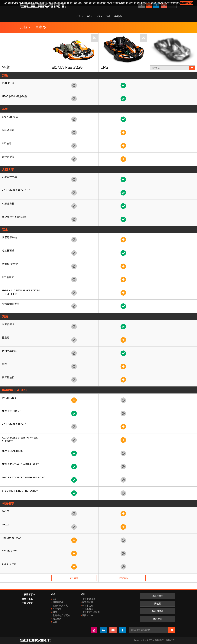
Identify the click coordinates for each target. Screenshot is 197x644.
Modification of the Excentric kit (24, 477)
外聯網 (158, 619)
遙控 (5, 364)
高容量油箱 (8, 377)
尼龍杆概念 (8, 324)
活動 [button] (99, 16)
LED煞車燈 (8, 277)
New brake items (13, 451)
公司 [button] (90, 16)
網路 (55, 612)
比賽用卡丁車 (28, 595)
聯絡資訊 (118, 16)
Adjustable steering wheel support (20, 439)
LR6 (104, 67)
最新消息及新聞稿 (61, 615)
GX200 (6, 525)
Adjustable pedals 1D (16, 190)
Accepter (187, 3)
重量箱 (6, 338)
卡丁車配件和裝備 (91, 612)
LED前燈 (7, 143)
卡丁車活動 (88, 606)
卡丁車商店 (88, 609)
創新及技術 (58, 602)
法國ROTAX (88, 615)
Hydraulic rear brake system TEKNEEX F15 (21, 292)
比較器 (158, 604)
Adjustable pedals (14, 424)
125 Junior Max (12, 538)
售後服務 (57, 609)
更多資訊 (74, 578)
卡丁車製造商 (89, 599)
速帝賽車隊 (88, 602)
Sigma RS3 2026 (67, 67)
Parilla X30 (9, 564)
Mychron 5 (9, 398)
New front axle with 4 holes (21, 464)
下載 (108, 16)
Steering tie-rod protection (20, 491)
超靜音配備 (8, 157)
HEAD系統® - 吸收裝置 (15, 96)
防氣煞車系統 (9, 237)
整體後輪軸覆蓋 (11, 304)
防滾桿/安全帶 (10, 264)
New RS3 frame (12, 411)
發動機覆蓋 (8, 251)
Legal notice (140, 640)
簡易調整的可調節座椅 (14, 217)
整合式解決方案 (60, 606)
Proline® (8, 83)
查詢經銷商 (158, 596)
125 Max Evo (10, 551)
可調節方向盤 (9, 177)
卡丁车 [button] (79, 16)
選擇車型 (173, 68)
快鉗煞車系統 (9, 351)
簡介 (55, 599)
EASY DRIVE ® (10, 117)
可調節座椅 (8, 204)
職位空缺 (57, 619)
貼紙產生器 (8, 130)
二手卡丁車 (27, 603)
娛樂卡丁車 (27, 599)
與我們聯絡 (158, 611)
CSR (55, 622)
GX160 (6, 511)
